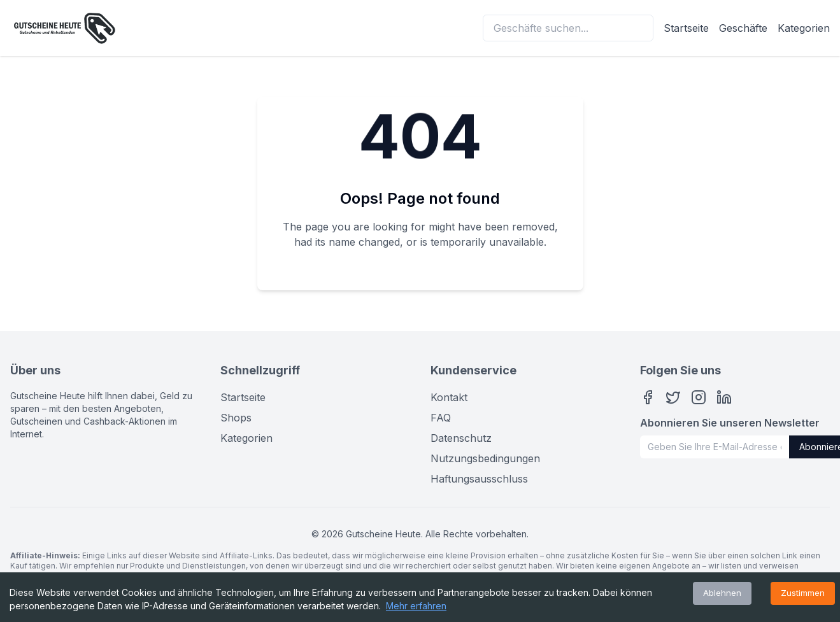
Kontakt (449, 397)
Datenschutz (461, 438)
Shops (236, 418)
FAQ (441, 418)
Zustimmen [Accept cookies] (803, 593)
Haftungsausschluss (479, 479)
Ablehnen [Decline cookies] (722, 593)
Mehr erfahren (416, 606)
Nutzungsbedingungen (485, 458)
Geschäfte (743, 28)
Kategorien (804, 28)
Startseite (686, 28)
